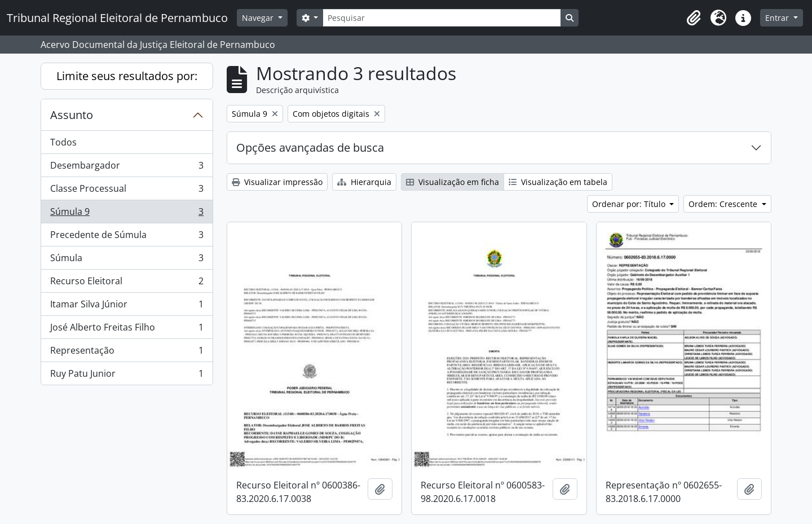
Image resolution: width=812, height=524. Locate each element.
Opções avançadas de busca (310, 147)
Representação (127, 353)
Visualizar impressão (277, 182)
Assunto (72, 115)
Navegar (259, 18)
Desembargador (127, 168)
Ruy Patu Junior (127, 376)
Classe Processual (127, 191)
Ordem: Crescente (724, 204)
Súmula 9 (127, 214)
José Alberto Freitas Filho (127, 330)
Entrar (778, 18)
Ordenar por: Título (630, 204)
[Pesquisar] (442, 18)
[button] (694, 18)
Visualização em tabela (558, 182)
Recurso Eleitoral (127, 283)
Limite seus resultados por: (127, 76)
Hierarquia (364, 182)
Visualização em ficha (453, 182)
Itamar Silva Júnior (127, 307)
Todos (63, 142)
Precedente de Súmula (127, 237)
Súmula (127, 260)
